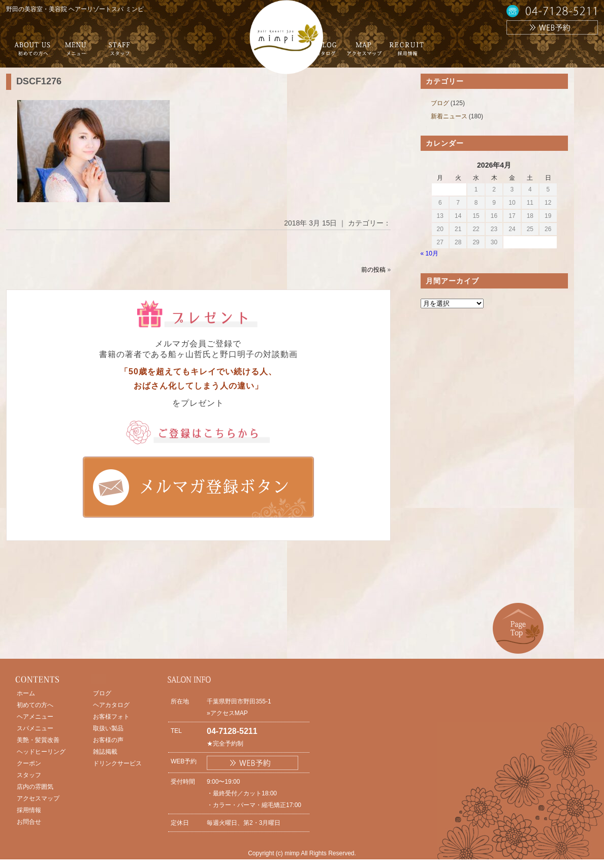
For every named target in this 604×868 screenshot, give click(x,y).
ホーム (26, 693)
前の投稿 (373, 270)
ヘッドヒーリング (41, 752)
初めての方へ (35, 705)
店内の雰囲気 (35, 787)
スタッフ (29, 775)
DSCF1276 (39, 81)
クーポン (29, 763)
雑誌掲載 (105, 752)
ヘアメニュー (35, 717)
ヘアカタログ (111, 705)
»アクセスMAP (227, 713)
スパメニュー (35, 728)
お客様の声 (108, 740)
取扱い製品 (108, 728)
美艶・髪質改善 (38, 740)
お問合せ (29, 822)
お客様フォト (111, 717)
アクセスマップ (38, 798)
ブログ (440, 103)
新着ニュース (449, 116)
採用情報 (29, 810)
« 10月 (430, 253)
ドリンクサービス (117, 763)
